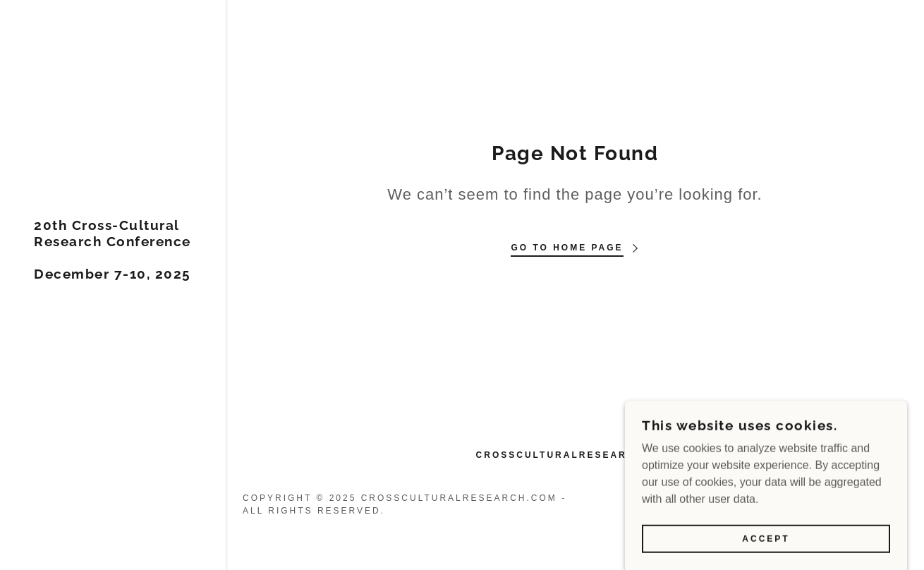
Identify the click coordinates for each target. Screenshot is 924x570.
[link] (113, 275)
